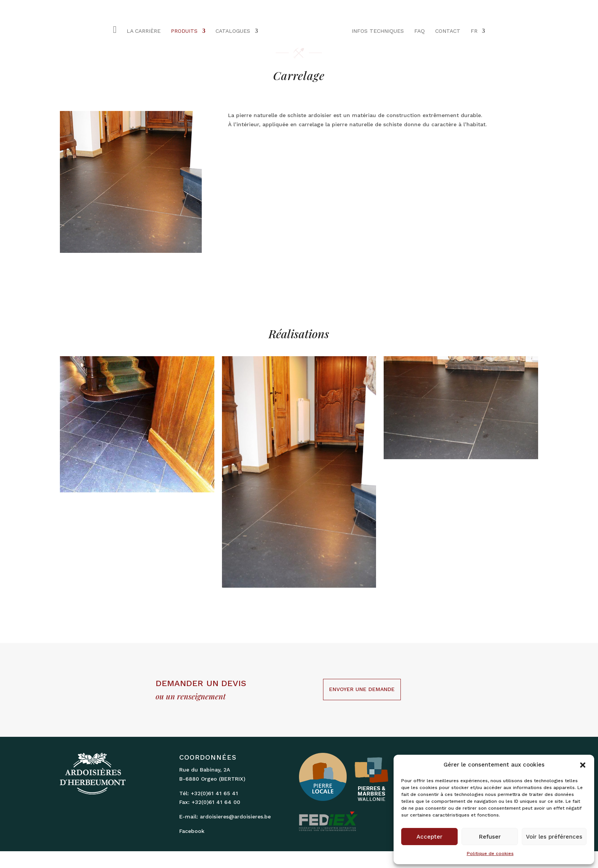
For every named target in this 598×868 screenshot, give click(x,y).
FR (474, 31)
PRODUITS (184, 31)
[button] (583, 765)
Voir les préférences (554, 837)
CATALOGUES (233, 31)
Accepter (429, 837)
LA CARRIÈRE (144, 31)
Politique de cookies (490, 854)
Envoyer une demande (362, 689)
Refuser (490, 837)
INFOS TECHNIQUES (378, 31)
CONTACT (448, 31)
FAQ (420, 31)
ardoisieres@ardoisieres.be (235, 817)
